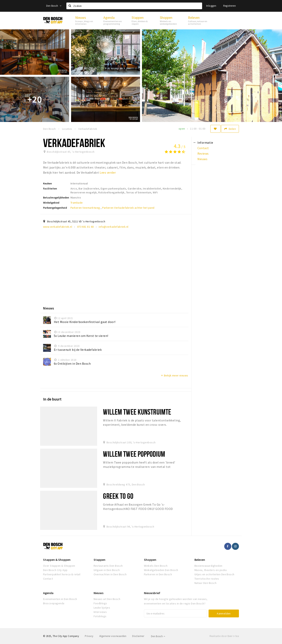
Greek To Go (118, 496)
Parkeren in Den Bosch (158, 574)
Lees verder (108, 172)
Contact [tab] (203, 148)
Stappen (99, 560)
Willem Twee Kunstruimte (137, 412)
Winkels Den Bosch (156, 566)
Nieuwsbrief (152, 593)
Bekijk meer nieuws (174, 375)
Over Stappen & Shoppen (59, 566)
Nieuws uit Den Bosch (107, 599)
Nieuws (99, 593)
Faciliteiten (50, 189)
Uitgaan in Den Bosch (107, 570)
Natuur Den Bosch (206, 583)
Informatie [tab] (205, 143)
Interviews (100, 612)
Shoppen (150, 560)
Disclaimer (138, 636)
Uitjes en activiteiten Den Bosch (214, 574)
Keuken (47, 183)
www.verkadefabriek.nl (58, 227)
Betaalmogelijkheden (56, 198)
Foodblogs (100, 603)
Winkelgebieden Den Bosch (161, 570)
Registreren (230, 6)
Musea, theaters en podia (211, 570)
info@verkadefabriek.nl (114, 227)
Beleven (200, 560)
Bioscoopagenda (54, 603)
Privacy (89, 636)
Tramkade (77, 203)
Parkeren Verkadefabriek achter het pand (128, 208)
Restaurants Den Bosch (108, 566)
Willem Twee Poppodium (134, 454)
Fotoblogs (100, 616)
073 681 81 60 (85, 227)
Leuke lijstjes (102, 608)
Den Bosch (54, 6)
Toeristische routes (207, 579)
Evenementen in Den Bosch (60, 599)
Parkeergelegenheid (55, 208)
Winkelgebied (51, 203)
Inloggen (211, 6)
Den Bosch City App (55, 570)
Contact (48, 579)
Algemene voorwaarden (113, 636)
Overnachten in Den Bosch (110, 574)
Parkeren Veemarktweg (86, 208)
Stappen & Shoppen (57, 560)
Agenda (48, 593)
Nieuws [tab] (202, 159)
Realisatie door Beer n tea (224, 636)
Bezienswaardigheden (208, 566)
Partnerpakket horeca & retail (62, 574)
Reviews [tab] (203, 153)
